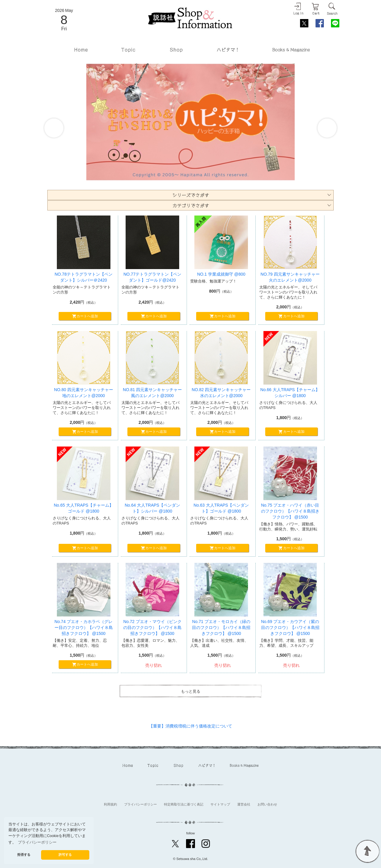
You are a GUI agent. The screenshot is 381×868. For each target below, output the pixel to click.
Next (327, 128)
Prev (54, 128)
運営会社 (244, 804)
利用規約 (110, 804)
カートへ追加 (85, 316)
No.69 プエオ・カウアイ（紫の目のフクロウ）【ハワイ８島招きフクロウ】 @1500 (290, 627)
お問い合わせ (267, 804)
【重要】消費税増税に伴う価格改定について (190, 726)
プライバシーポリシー (140, 804)
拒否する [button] (24, 855)
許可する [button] (65, 855)
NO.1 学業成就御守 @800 (221, 274)
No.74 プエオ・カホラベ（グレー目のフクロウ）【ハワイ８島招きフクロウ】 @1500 (84, 627)
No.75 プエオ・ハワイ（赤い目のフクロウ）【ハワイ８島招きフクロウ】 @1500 (290, 511)
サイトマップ (220, 804)
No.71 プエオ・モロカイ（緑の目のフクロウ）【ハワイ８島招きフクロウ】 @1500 (221, 627)
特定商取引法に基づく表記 (184, 804)
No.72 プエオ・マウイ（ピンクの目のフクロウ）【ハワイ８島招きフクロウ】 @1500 (152, 627)
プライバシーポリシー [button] (37, 842)
